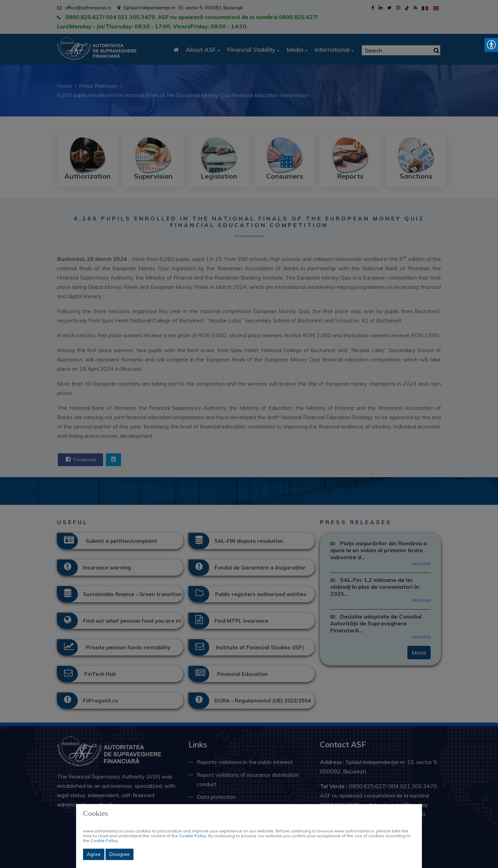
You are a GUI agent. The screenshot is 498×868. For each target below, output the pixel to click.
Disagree (119, 854)
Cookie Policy (193, 836)
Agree (94, 854)
